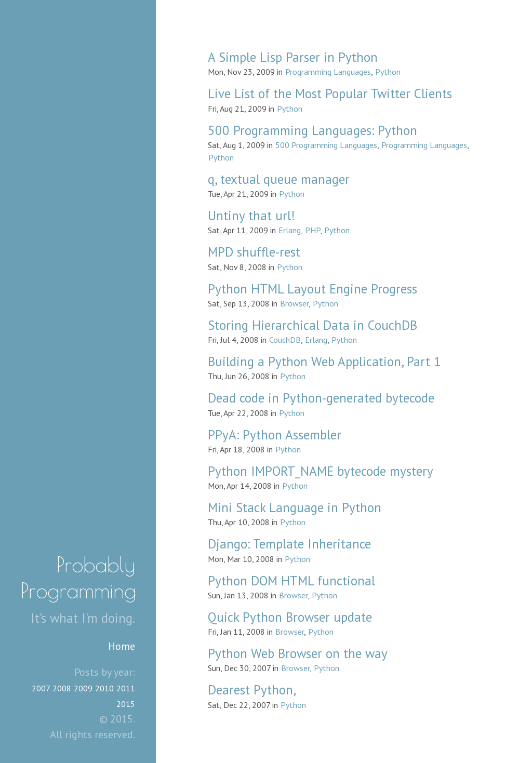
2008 (62, 688)
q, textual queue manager (279, 179)
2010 (104, 688)
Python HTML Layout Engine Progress (312, 289)
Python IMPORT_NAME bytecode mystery (321, 471)
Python (388, 72)
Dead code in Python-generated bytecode (321, 398)
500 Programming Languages (326, 145)
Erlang (290, 230)
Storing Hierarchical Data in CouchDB (312, 325)
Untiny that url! (251, 216)
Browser (294, 303)
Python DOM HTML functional (291, 581)
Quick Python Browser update (290, 617)
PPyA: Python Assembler (275, 435)
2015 (126, 704)
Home (122, 646)
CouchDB (285, 340)
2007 (41, 688)
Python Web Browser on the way (298, 653)
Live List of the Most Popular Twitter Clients (330, 93)
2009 (83, 688)
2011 (126, 688)
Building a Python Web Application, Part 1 (324, 362)
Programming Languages (328, 72)
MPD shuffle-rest (254, 252)
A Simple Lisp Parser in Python (293, 57)
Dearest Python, (252, 690)
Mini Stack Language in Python (295, 507)
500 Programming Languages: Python (312, 130)
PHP (312, 230)
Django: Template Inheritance (289, 544)
